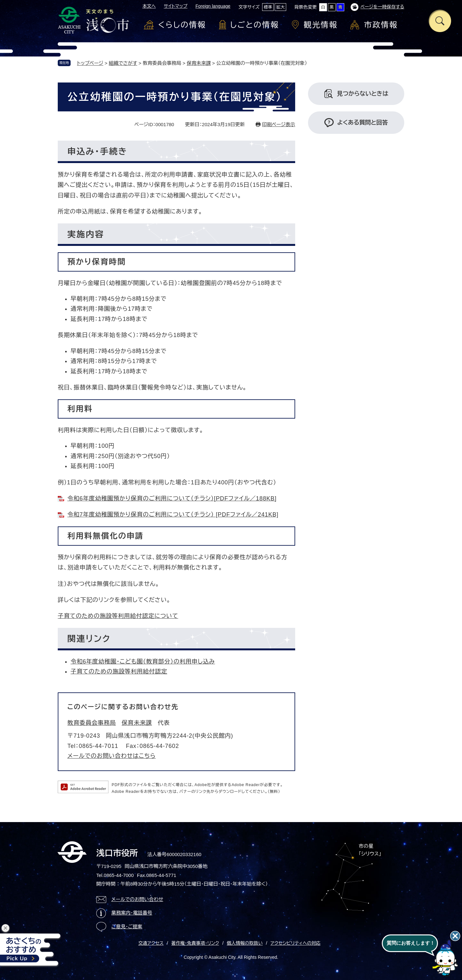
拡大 (280, 7)
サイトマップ (175, 6)
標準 (268, 7)
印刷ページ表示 (279, 124)
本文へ (149, 6)
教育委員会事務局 (92, 723)
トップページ (90, 63)
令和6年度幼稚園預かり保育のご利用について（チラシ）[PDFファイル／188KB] (172, 499)
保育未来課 (199, 63)
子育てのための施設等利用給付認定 (119, 672)
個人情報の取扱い (245, 943)
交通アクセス (151, 943)
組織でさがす (123, 63)
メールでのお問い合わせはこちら (111, 756)
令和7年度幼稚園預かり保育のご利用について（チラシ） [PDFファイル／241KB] (173, 515)
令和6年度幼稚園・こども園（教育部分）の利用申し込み (143, 662)
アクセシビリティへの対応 (295, 943)
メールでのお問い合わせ (137, 899)
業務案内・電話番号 (132, 913)
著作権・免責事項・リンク (195, 943)
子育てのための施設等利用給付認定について (118, 616)
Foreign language (213, 6)
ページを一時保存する (382, 7)
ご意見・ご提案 (127, 927)
